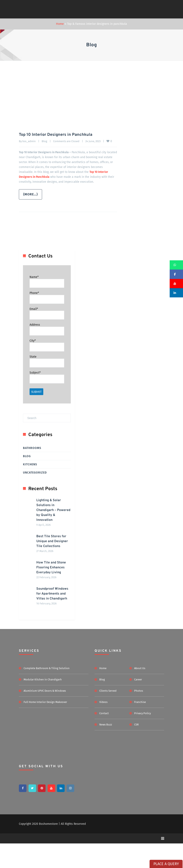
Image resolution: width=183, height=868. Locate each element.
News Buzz (106, 749)
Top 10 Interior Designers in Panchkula (56, 135)
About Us (140, 693)
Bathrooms (32, 448)
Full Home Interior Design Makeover (45, 726)
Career (138, 704)
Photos (139, 715)
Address (35, 325)
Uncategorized (35, 472)
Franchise (140, 726)
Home (60, 24)
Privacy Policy (142, 738)
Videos (103, 726)
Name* (34, 277)
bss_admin (29, 141)
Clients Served (108, 715)
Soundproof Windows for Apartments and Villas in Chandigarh (48, 613)
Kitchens (30, 464)
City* (33, 341)
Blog (44, 141)
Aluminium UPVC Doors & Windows (45, 715)
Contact (104, 738)
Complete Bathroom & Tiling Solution (47, 693)
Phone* (34, 293)
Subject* (35, 372)
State (33, 356)
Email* (34, 309)
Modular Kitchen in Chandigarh (43, 704)
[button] (176, 265)
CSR (136, 749)
